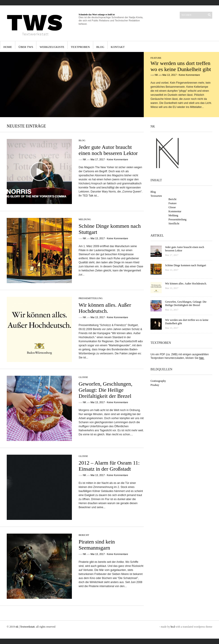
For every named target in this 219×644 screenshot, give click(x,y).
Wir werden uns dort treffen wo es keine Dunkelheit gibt (181, 66)
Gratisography (158, 381)
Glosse (83, 377)
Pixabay (155, 385)
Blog (100, 47)
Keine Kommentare (189, 75)
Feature (156, 58)
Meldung (85, 219)
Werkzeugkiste (52, 47)
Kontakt (118, 47)
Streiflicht (174, 224)
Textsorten (156, 196)
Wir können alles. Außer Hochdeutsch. (105, 308)
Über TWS (26, 47)
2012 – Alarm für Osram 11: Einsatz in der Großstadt (109, 466)
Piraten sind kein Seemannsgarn (97, 545)
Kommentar (175, 211)
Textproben (80, 47)
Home (8, 47)
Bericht (84, 535)
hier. (202, 358)
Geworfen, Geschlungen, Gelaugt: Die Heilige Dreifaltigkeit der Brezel (105, 390)
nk (156, 75)
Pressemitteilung (91, 298)
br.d (173, 627)
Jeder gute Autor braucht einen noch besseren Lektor (108, 150)
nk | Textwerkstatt (25, 627)
